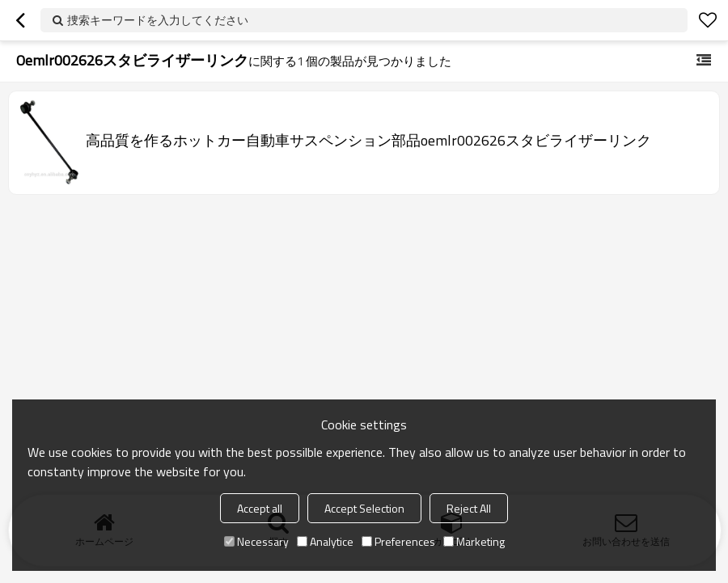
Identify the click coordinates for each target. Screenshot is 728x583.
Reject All (469, 508)
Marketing (474, 541)
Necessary (256, 541)
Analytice (325, 541)
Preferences (398, 541)
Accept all (260, 508)
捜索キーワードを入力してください (158, 20)
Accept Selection (364, 508)
